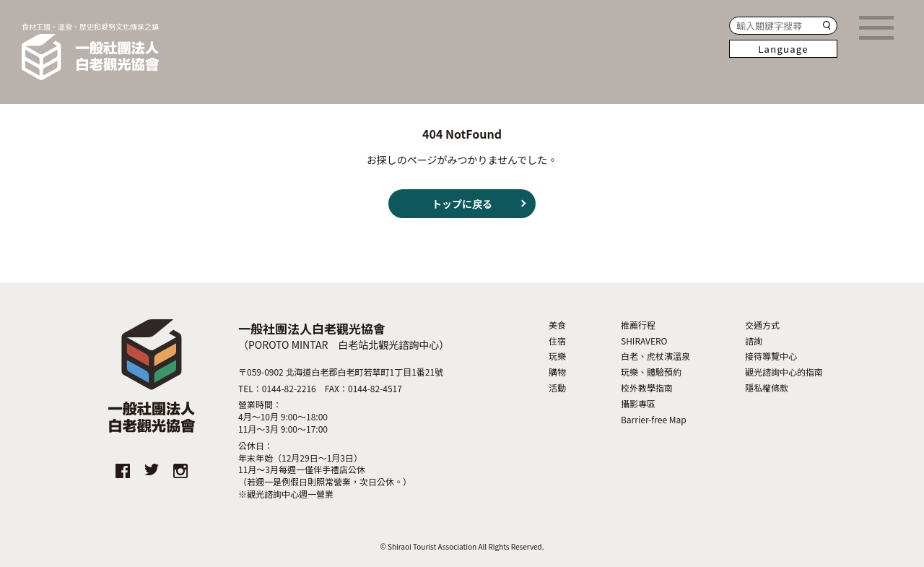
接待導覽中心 (771, 356)
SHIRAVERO (644, 341)
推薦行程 (638, 325)
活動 (557, 388)
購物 (557, 372)
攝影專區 (638, 404)
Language (783, 49)
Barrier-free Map (654, 420)
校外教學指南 (647, 388)
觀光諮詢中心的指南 (784, 372)
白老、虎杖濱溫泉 (655, 356)
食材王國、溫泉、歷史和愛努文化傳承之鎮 (90, 52)
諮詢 (754, 341)
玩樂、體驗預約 (651, 372)
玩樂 (557, 356)
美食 (557, 325)
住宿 (557, 341)
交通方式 (762, 325)
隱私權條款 (767, 388)
